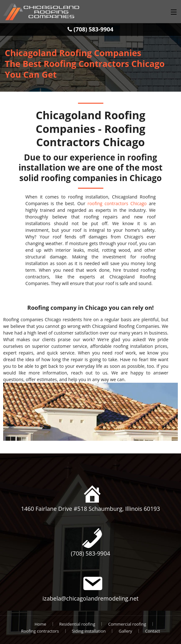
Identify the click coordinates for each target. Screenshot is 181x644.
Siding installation (89, 631)
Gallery (125, 631)
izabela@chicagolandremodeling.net (90, 598)
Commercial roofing (127, 624)
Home (40, 624)
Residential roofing (77, 624)
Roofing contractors (40, 631)
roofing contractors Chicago (117, 203)
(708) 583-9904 (90, 29)
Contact (153, 631)
